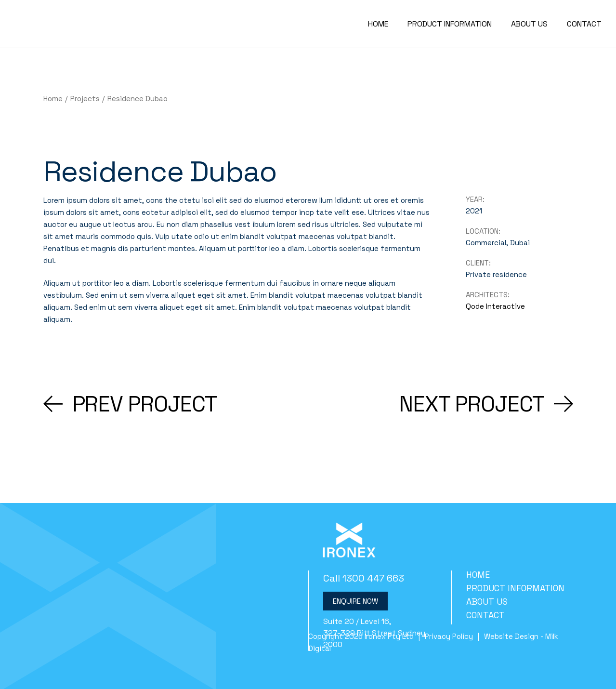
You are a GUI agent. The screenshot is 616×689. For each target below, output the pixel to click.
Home (478, 575)
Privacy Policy (449, 636)
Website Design (511, 636)
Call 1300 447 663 (364, 578)
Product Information (515, 588)
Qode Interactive (495, 306)
